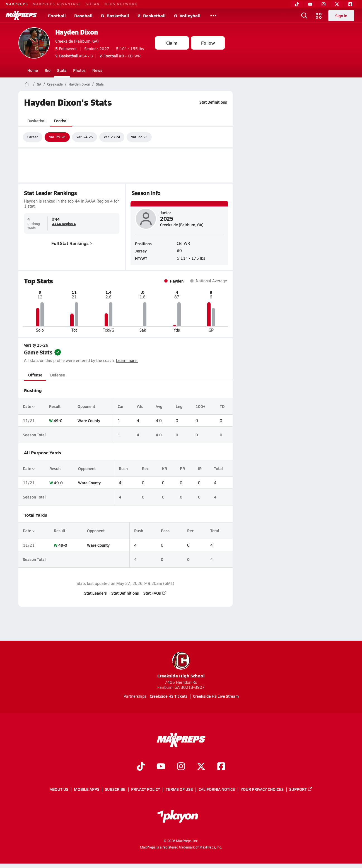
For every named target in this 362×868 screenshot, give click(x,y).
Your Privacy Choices (262, 789)
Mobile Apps (87, 789)
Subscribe (115, 789)
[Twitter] (337, 4)
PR (182, 468)
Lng (179, 406)
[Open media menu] (319, 16)
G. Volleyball (187, 15)
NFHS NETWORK (121, 4)
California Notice (217, 789)
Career (33, 137)
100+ (200, 406)
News (97, 70)
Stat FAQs (155, 593)
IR (200, 468)
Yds (139, 406)
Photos (79, 70)
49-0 (58, 420)
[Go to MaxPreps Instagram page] (181, 767)
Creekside (55, 84)
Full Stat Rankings (72, 243)
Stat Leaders (96, 593)
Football (57, 15)
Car (121, 406)
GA (39, 84)
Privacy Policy (146, 789)
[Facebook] (350, 4)
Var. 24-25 (85, 137)
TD (222, 406)
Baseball (83, 15)
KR (164, 468)
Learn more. (127, 360)
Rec (145, 468)
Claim (172, 43)
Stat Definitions (213, 102)
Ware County (89, 420)
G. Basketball (152, 15)
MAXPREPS (17, 4)
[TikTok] (297, 4)
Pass (165, 531)
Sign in (341, 16)
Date (29, 406)
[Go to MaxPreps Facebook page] (221, 767)
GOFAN (93, 4)
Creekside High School (181, 665)
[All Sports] (213, 16)
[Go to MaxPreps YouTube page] (161, 767)
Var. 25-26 (57, 137)
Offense (35, 375)
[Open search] (304, 16)
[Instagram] (324, 4)
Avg (159, 406)
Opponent (86, 406)
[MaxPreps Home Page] (27, 84)
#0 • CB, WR (120, 56)
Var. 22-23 (139, 137)
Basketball (37, 121)
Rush (123, 468)
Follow (208, 43)
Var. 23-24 (112, 137)
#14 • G (74, 56)
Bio (48, 70)
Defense (57, 375)
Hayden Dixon (77, 32)
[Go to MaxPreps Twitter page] (201, 767)
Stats (62, 70)
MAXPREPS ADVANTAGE (57, 4)
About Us (59, 789)
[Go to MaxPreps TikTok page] (141, 767)
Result (55, 406)
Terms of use (179, 789)
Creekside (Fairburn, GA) (77, 41)
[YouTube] (310, 4)
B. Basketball (115, 15)
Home (33, 70)
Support (301, 789)
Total (218, 468)
